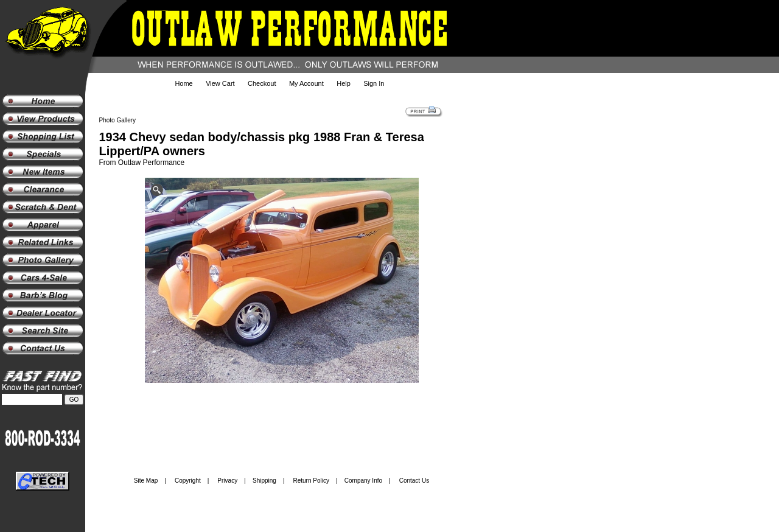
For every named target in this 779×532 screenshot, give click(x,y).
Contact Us (414, 481)
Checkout (262, 83)
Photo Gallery (118, 120)
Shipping (264, 481)
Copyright (188, 481)
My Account (306, 83)
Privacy (227, 481)
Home (183, 83)
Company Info (363, 481)
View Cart (220, 83)
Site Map (146, 481)
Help (344, 83)
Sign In (374, 83)
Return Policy (311, 481)
